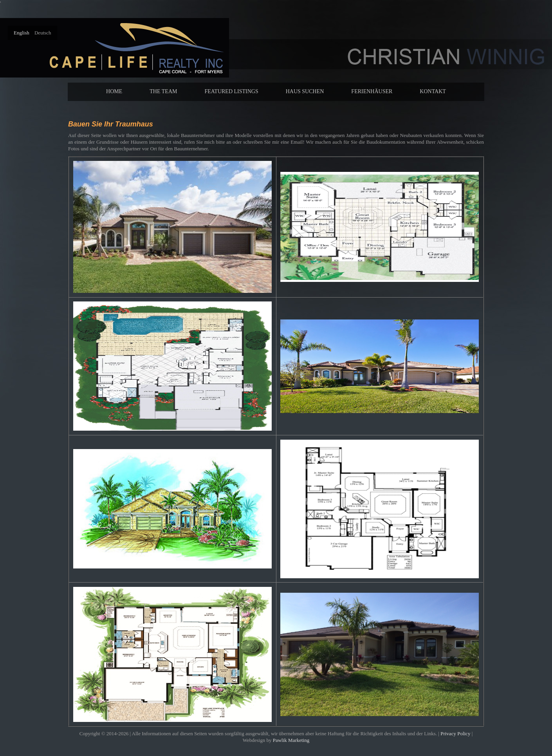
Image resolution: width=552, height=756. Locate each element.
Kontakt (433, 91)
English (22, 33)
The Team (163, 91)
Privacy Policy (455, 733)
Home (114, 91)
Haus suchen (305, 91)
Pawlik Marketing (291, 740)
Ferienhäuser (372, 91)
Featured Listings (231, 91)
